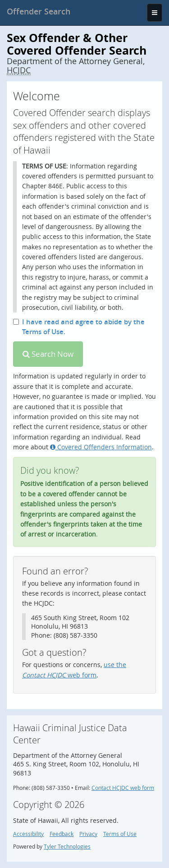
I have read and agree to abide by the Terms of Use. (79, 327)
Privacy (88, 834)
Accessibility (28, 834)
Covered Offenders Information (101, 447)
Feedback (62, 834)
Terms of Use (120, 834)
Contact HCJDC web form (123, 788)
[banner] (39, 11)
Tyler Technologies (67, 847)
